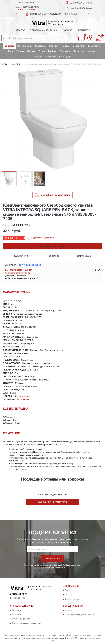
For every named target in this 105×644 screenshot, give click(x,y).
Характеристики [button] (22, 256)
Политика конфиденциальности (80, 615)
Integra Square (25, 396)
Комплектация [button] (84, 256)
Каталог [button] (20, 30)
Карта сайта (18, 615)
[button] (26, 9)
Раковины (40, 46)
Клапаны (92, 51)
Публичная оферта (21, 619)
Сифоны (38, 57)
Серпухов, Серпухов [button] (30, 265)
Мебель (52, 51)
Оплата (68, 595)
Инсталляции (24, 46)
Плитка (66, 46)
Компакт (25, 400)
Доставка (69, 590)
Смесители (79, 46)
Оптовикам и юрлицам (44, 30)
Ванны (20, 51)
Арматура (79, 51)
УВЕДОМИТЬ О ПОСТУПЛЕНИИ (53, 247)
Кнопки (31, 51)
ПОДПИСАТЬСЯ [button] (53, 559)
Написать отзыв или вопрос (52, 502)
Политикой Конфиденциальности (67, 565)
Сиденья (54, 46)
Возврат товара (72, 599)
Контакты (84, 30)
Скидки (68, 610)
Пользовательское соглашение (27, 623)
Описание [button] (54, 256)
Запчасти (51, 57)
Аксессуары (65, 57)
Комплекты (94, 46)
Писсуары (65, 51)
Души (42, 51)
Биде (11, 51)
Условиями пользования (51, 568)
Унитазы (9, 46)
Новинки (68, 30)
